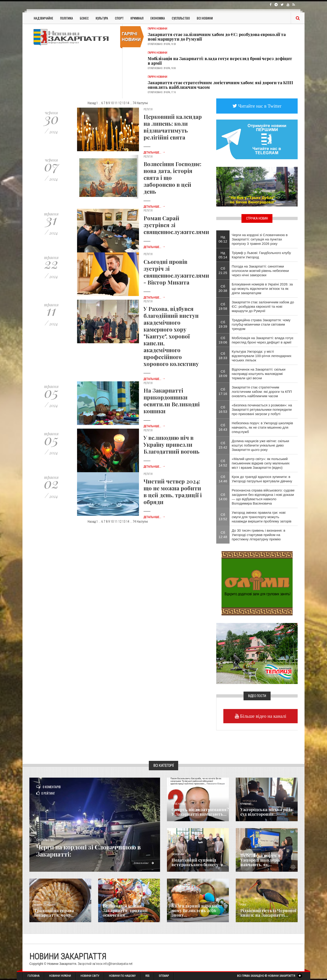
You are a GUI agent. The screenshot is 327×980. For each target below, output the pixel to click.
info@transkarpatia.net (118, 964)
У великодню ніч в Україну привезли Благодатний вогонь (172, 444)
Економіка (158, 18)
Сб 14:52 (223, 463)
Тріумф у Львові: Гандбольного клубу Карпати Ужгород (261, 255)
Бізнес (84, 18)
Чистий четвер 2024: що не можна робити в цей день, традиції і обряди (173, 491)
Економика (178, 854)
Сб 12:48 (223, 535)
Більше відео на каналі (263, 716)
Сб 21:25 (223, 271)
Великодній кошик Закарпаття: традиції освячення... (125, 910)
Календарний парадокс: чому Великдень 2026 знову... (197, 910)
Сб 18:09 (223, 374)
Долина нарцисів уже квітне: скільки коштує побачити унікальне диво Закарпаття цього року (260, 445)
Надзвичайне (43, 18)
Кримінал (137, 18)
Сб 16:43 (223, 427)
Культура (102, 18)
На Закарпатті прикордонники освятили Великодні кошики (172, 401)
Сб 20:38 (223, 288)
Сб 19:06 (223, 340)
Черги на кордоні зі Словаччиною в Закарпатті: (97, 851)
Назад (92, 103)
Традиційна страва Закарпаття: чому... (54, 913)
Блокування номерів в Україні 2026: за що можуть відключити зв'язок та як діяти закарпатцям (262, 289)
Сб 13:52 (223, 517)
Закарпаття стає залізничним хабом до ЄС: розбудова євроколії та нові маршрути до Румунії (217, 37)
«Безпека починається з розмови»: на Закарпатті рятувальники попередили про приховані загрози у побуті (262, 409)
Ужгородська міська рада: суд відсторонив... (267, 812)
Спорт (119, 18)
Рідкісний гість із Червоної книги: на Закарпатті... (268, 913)
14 (128, 103)
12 (120, 103)
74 (134, 103)
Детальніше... (154, 153)
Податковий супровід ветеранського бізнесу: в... (199, 862)
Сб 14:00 (223, 497)
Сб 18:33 (223, 356)
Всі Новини (205, 18)
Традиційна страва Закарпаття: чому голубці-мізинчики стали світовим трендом (261, 324)
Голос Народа (179, 804)
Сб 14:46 (223, 479)
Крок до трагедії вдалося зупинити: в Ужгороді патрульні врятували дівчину (262, 479)
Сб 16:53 (223, 409)
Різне (243, 905)
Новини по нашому (45, 905)
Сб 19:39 (223, 324)
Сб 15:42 (223, 445)
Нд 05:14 (223, 255)
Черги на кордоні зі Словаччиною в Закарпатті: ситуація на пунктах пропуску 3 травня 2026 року (260, 239)
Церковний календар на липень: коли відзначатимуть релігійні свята (173, 127)
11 (116, 103)
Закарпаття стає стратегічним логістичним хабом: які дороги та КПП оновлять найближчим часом (220, 85)
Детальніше (143, 863)
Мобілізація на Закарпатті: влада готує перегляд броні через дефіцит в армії (220, 61)
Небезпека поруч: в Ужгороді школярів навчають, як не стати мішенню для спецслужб (262, 427)
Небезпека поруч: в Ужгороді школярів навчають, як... (260, 860)
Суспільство (181, 18)
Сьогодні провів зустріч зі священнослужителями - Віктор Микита (176, 272)
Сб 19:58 (223, 306)
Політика (67, 18)
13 (124, 103)
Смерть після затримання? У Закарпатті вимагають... (200, 812)
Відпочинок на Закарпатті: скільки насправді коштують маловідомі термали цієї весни (259, 374)
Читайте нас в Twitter (259, 106)
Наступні (142, 103)
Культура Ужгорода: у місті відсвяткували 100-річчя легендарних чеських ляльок (262, 356)
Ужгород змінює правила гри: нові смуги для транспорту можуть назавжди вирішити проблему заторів (262, 517)
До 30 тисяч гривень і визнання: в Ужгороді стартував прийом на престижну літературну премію (259, 535)
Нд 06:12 (223, 239)
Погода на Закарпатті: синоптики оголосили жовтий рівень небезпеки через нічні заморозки (260, 271)
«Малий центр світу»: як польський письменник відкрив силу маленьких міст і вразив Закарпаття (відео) (261, 463)
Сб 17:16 (223, 391)
